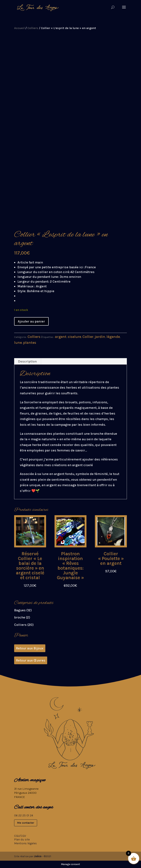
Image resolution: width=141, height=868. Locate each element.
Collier (88, 337)
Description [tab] (27, 361)
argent (61, 337)
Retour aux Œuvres (31, 660)
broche (20, 617)
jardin (100, 337)
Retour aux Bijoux (30, 648)
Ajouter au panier (31, 321)
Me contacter (26, 823)
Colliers (33, 28)
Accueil (19, 28)
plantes (30, 343)
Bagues (20, 610)
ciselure (74, 337)
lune (18, 343)
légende (113, 337)
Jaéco (38, 856)
